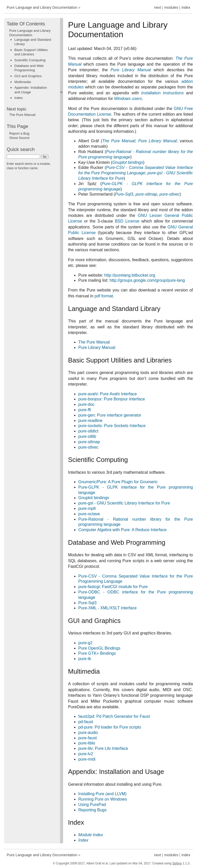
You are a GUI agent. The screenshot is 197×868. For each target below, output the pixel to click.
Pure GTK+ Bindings (97, 653)
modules (171, 7)
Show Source (19, 138)
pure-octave (89, 514)
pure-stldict (88, 431)
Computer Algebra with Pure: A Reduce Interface (122, 530)
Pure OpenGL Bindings (99, 648)
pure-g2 (85, 643)
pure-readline (90, 421)
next (157, 7)
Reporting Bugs (92, 810)
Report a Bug (19, 133)
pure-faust (87, 738)
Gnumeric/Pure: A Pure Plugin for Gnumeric (118, 482)
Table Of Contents (26, 24)
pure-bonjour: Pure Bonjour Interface (112, 399)
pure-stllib (87, 436)
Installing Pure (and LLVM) (102, 794)
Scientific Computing (30, 60)
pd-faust (86, 722)
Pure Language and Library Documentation (42, 7)
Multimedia (23, 82)
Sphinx (177, 863)
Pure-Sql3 (87, 603)
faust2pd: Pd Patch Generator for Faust (114, 716)
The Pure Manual (94, 342)
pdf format (104, 296)
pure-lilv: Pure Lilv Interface (103, 748)
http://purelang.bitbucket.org (130, 275)
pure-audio (88, 733)
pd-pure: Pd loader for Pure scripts (110, 727)
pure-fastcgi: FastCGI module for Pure (113, 587)
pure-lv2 (86, 754)
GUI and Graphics (28, 76)
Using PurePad (92, 805)
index (186, 7)
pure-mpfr (87, 508)
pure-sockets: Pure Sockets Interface (112, 426)
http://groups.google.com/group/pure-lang (147, 280)
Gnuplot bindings (94, 498)
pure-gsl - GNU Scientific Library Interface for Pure (124, 503)
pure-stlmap (89, 442)
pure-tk (85, 659)
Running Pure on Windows (102, 799)
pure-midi (87, 759)
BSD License (127, 221)
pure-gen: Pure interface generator (110, 415)
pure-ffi (85, 410)
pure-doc (86, 404)
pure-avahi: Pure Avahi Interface (107, 394)
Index (19, 98)
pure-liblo (87, 743)
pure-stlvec (88, 447)
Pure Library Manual (97, 347)
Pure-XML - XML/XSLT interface (107, 608)
